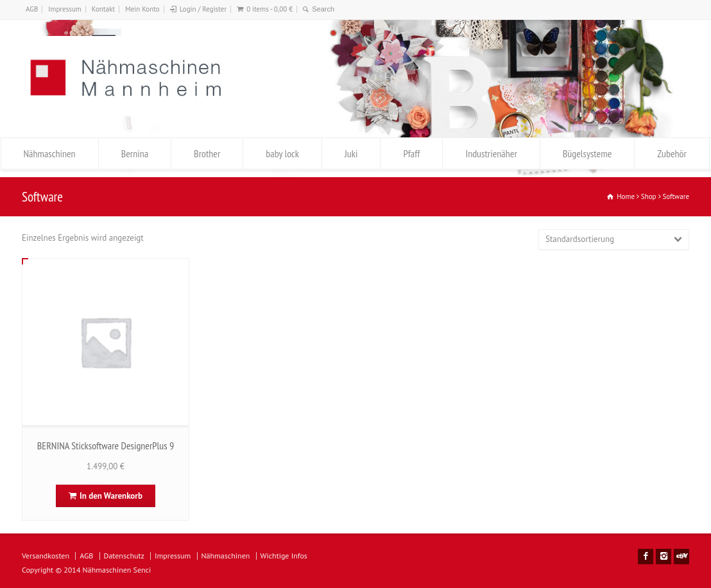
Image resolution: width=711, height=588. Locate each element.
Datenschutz (124, 556)
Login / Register (203, 9)
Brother (207, 153)
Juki (351, 153)
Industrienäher (491, 153)
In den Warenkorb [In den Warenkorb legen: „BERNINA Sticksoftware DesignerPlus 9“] (111, 496)
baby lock (282, 153)
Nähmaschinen (50, 153)
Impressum (65, 9)
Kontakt (103, 9)
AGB (32, 9)
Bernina (135, 153)
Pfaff (411, 153)
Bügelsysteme (587, 153)
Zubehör (672, 153)
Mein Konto (142, 9)
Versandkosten (46, 556)
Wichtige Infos (284, 556)
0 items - (270, 9)
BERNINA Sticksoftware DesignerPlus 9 (106, 445)
